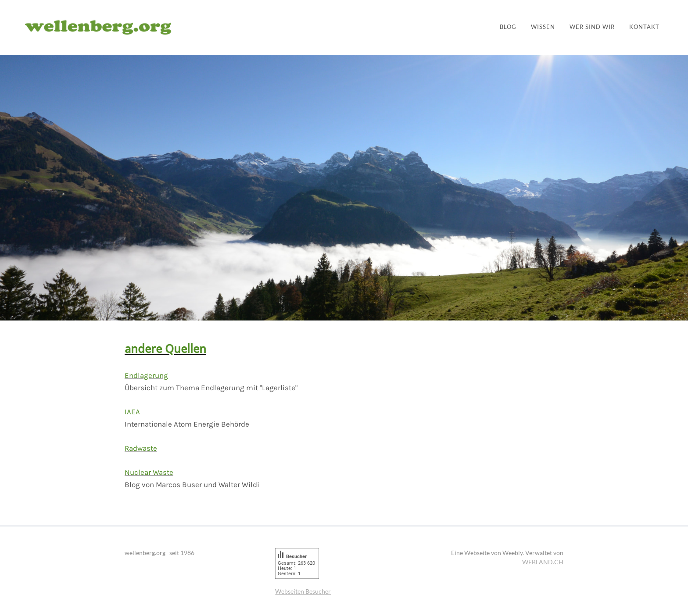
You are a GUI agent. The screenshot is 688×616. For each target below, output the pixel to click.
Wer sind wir (592, 27)
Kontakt (644, 27)
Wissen (543, 27)
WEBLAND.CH (543, 562)
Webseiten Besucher (303, 591)
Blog (508, 27)
